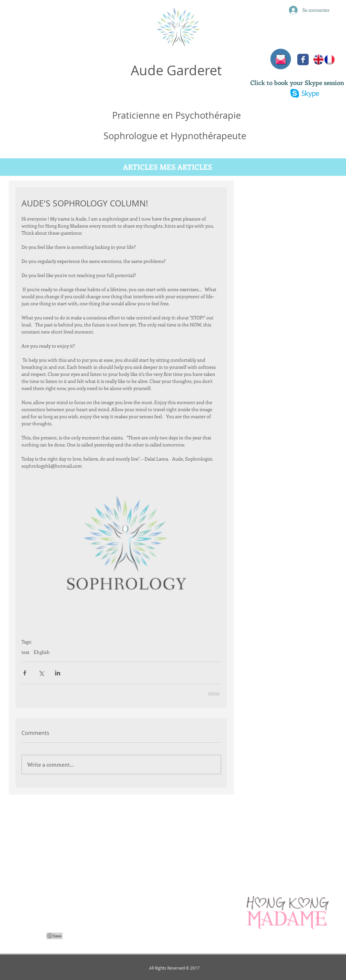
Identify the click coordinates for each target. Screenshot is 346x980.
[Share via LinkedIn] (58, 673)
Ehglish (42, 652)
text (26, 652)
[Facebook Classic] (303, 60)
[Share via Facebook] (25, 673)
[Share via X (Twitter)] (41, 673)
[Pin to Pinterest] (55, 936)
